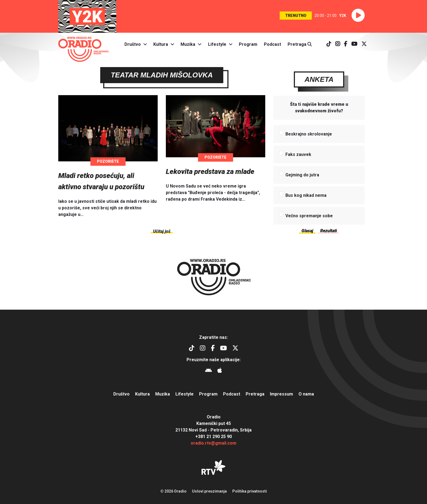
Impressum (281, 394)
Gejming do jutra (302, 177)
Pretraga (300, 44)
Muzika (188, 44)
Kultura (161, 44)
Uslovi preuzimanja (209, 491)
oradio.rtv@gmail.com (213, 443)
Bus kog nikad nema (306, 197)
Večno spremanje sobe (309, 218)
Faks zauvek (298, 156)
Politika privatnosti (250, 491)
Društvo (133, 44)
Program (248, 44)
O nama (306, 394)
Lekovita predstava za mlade (210, 173)
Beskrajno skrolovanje (309, 136)
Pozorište (108, 163)
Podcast (272, 44)
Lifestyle (217, 44)
